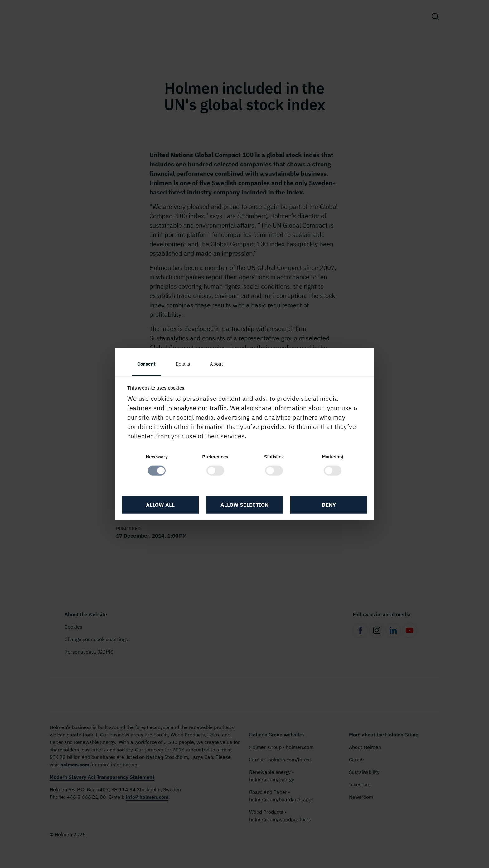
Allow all (160, 505)
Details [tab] (183, 364)
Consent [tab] (146, 364)
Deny (329, 505)
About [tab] (216, 364)
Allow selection (244, 505)
